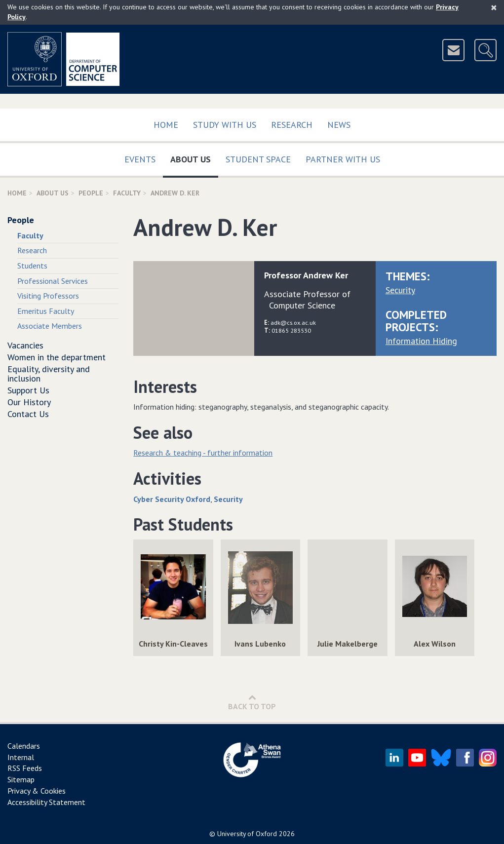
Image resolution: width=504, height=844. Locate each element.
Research (292, 125)
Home (166, 125)
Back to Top (252, 702)
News (339, 125)
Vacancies (25, 345)
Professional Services (53, 281)
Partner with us (343, 159)
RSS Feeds (25, 768)
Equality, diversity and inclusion (49, 374)
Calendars (24, 746)
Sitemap (21, 779)
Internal (21, 757)
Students (32, 266)
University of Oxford (247, 834)
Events (140, 159)
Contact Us (28, 414)
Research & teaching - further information (203, 453)
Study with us (225, 125)
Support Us (28, 390)
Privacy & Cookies (37, 791)
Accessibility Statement (46, 802)
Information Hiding (421, 341)
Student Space (258, 159)
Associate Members (50, 326)
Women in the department (57, 357)
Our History (29, 402)
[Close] (494, 7)
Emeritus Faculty (46, 311)
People (91, 193)
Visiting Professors (48, 296)
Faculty (127, 193)
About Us (194, 157)
